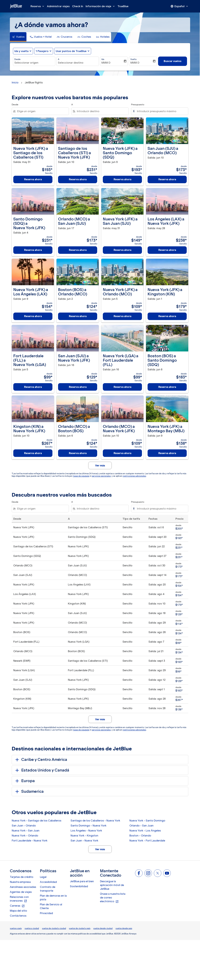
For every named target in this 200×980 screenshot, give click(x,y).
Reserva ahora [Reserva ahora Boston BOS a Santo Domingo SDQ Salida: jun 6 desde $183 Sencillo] (167, 387)
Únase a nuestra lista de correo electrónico (113, 898)
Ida (103, 59)
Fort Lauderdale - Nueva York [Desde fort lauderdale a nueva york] (30, 841)
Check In (78, 6)
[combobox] (34, 63)
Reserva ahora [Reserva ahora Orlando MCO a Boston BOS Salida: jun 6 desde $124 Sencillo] (78, 453)
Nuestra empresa (20, 882)
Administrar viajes (58, 6)
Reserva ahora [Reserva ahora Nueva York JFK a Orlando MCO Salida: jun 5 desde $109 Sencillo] (122, 316)
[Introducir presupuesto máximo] (161, 111)
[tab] (18, 37)
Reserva (38, 6)
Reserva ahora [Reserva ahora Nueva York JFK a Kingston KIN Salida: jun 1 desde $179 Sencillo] (167, 316)
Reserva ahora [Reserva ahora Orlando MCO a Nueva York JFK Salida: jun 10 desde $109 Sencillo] (122, 453)
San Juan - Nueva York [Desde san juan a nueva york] (84, 841)
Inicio (15, 82)
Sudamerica (29, 791)
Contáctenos (18, 916)
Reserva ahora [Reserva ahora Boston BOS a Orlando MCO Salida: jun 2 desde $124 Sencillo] (78, 316)
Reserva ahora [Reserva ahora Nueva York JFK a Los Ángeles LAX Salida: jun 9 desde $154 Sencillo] (33, 316)
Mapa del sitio (18, 911)
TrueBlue (123, 6)
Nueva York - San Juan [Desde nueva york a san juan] (26, 831)
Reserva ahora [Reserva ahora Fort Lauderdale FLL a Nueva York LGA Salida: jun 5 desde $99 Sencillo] (33, 387)
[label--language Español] (179, 6)
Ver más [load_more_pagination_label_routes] (100, 849)
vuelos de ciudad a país (80, 928)
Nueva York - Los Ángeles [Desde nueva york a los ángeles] (145, 831)
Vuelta (133, 59)
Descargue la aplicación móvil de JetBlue (112, 885)
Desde (17, 59)
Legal (43, 877)
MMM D (106, 63)
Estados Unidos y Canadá (42, 770)
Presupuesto (138, 105)
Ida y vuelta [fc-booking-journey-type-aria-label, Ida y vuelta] (21, 51)
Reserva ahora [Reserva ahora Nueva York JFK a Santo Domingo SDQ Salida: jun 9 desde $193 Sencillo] (122, 179)
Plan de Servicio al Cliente (51, 906)
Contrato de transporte (48, 889)
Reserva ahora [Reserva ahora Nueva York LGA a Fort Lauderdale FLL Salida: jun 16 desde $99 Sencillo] (122, 387)
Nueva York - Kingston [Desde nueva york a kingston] (84, 836)
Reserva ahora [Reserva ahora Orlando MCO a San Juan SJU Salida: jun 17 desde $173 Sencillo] (78, 250)
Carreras (17, 906)
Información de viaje (101, 6)
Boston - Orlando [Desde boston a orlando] (140, 836)
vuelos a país (16, 928)
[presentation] (179, 6)
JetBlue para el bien (82, 881)
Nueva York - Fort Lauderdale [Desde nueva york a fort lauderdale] (147, 841)
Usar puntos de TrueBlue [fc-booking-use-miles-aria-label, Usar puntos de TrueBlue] (71, 51)
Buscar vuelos (173, 61)
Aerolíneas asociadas (23, 887)
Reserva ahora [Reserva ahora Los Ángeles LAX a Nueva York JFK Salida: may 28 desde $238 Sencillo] (167, 250)
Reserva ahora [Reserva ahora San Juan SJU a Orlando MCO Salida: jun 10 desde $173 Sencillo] (167, 179)
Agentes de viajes (21, 892)
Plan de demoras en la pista (53, 898)
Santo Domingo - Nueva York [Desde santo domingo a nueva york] (88, 826)
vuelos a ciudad (32, 928)
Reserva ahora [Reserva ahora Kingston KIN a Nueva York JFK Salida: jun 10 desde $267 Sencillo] (33, 453)
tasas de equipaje (81, 476)
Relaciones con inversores (19, 899)
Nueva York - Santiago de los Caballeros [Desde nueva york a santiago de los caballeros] (37, 821)
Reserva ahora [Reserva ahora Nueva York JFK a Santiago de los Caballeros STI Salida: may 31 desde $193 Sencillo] (33, 179)
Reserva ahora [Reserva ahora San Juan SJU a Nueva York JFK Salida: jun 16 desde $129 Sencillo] (78, 387)
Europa (24, 781)
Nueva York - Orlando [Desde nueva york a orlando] (25, 836)
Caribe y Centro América (41, 760)
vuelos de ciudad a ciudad (54, 928)
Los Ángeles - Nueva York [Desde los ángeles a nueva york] (86, 831)
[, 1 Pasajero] (42, 51)
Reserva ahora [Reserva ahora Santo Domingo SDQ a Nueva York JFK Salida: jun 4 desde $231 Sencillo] (33, 250)
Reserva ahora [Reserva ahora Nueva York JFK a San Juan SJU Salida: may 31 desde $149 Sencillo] (122, 250)
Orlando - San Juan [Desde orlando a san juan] (141, 826)
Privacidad (46, 913)
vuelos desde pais (124, 928)
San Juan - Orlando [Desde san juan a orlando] (24, 826)
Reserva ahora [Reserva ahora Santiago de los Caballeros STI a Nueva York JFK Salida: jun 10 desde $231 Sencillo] (78, 179)
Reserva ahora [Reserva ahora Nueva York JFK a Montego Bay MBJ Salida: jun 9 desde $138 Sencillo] (167, 453)
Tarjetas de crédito (22, 877)
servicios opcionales (101, 476)
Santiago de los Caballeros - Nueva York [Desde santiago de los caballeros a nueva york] (95, 821)
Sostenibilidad (79, 886)
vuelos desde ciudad (103, 928)
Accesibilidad (48, 882)
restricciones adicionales (134, 476)
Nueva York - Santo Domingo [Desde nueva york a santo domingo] (147, 821)
